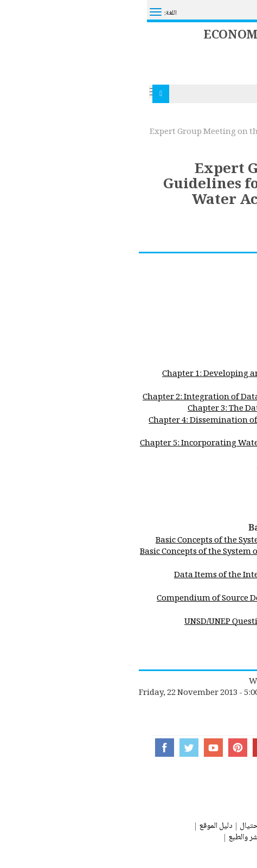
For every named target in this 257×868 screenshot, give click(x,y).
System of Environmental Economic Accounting (118, 25)
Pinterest (91, 748)
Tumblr (164, 748)
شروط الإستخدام (170, 838)
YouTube (66, 748)
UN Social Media (213, 748)
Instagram (188, 748)
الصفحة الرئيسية (233, 119)
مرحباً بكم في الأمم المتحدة (204, 8)
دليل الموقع (69, 826)
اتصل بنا (242, 826)
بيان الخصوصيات (228, 838)
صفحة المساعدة (199, 826)
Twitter (42, 748)
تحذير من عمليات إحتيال (130, 826)
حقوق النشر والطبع (109, 838)
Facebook (18, 748)
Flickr (140, 748)
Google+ (115, 748)
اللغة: (24, 13)
